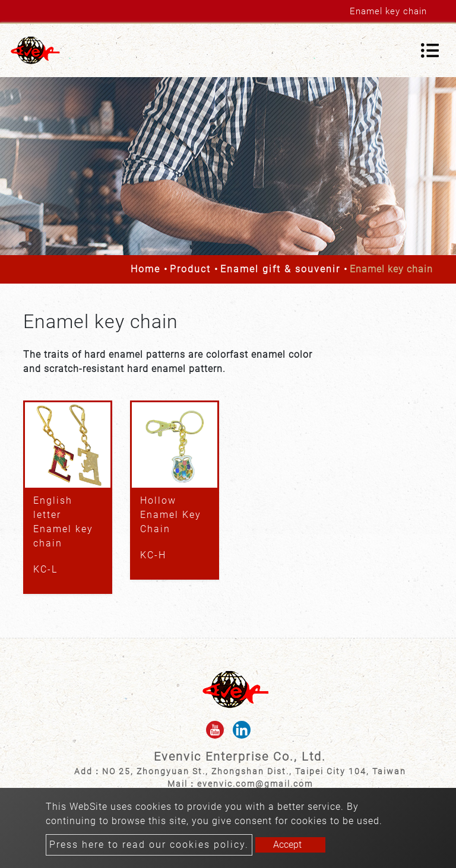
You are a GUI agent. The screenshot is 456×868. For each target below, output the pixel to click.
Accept (287, 845)
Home (145, 269)
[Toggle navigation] (430, 50)
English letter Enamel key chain (63, 522)
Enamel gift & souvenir (280, 269)
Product (190, 269)
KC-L (45, 569)
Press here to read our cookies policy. (149, 845)
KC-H (153, 555)
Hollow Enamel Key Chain (171, 515)
